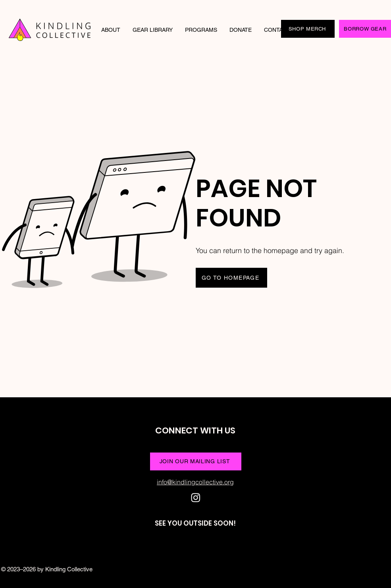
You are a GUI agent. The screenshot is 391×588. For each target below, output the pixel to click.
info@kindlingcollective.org (195, 482)
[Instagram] (196, 497)
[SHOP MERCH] (308, 29)
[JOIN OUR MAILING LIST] (196, 461)
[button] (111, 30)
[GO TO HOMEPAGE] (231, 278)
